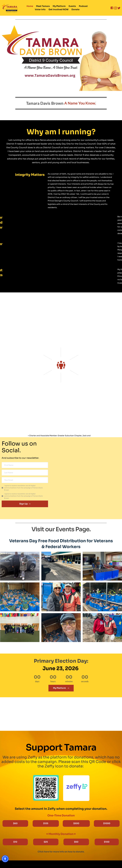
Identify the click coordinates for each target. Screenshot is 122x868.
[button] (5, 859)
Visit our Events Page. (61, 529)
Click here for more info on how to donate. (61, 852)
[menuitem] (30, 6)
